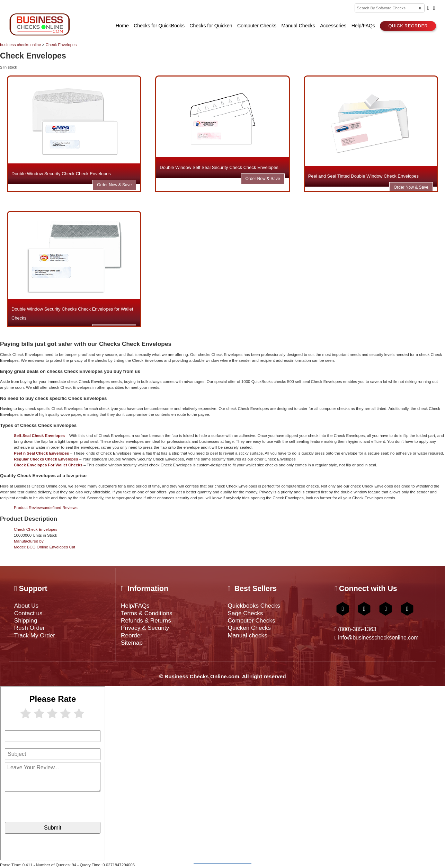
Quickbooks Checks (254, 606)
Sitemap (132, 643)
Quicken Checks (249, 628)
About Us (26, 606)
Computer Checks (251, 620)
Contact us (28, 613)
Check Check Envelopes (35, 529)
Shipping (26, 620)
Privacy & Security (145, 628)
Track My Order (35, 635)
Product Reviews (46, 508)
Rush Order (30, 628)
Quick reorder (408, 26)
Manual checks (247, 635)
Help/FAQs (135, 606)
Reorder (132, 635)
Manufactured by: (29, 541)
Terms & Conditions (146, 613)
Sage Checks (245, 613)
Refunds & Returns (146, 620)
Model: (44, 547)
